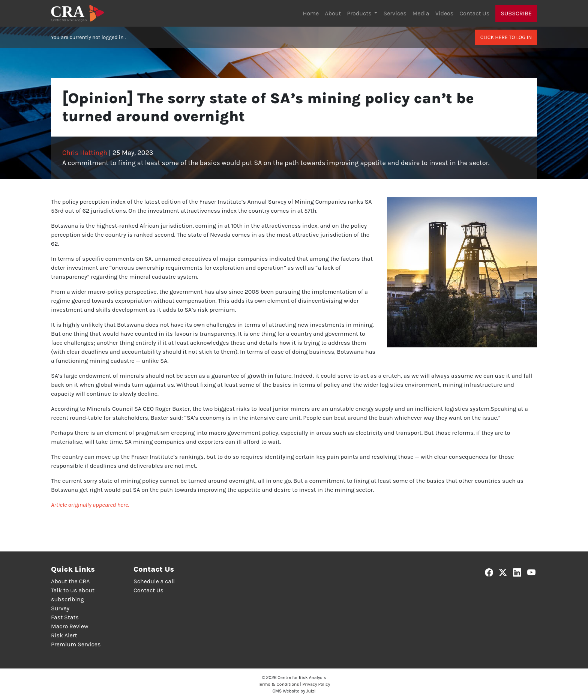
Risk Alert (64, 635)
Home (311, 13)
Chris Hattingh (85, 153)
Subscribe (516, 13)
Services (395, 13)
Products (360, 13)
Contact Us (474, 13)
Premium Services (76, 644)
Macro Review (70, 626)
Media (421, 13)
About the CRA (70, 581)
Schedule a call (154, 581)
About (333, 13)
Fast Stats (65, 617)
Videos (445, 13)
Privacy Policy (316, 684)
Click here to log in (506, 37)
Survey (60, 608)
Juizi (311, 691)
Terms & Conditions (279, 684)
